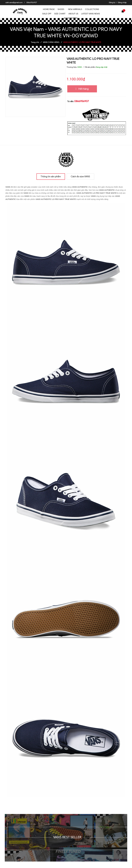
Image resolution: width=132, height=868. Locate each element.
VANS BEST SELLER (67, 837)
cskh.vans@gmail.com (14, 3)
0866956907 (32, 3)
